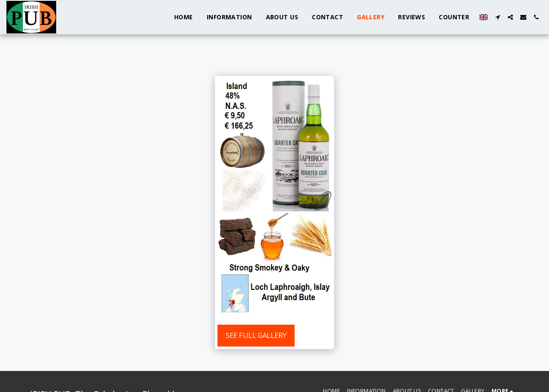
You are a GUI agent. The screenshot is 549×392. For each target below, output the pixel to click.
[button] (498, 17)
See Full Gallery (256, 335)
